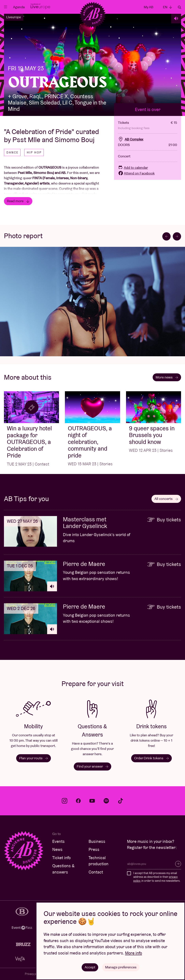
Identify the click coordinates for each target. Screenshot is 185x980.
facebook (78, 801)
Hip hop (34, 152)
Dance (13, 152)
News (57, 849)
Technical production (99, 861)
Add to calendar (133, 168)
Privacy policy (33, 974)
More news (167, 377)
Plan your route (34, 758)
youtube (92, 801)
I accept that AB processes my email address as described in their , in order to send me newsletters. (157, 877)
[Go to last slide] (166, 236)
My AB (149, 7)
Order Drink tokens (151, 758)
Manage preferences (121, 967)
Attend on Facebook (136, 173)
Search (179, 7)
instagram (64, 801)
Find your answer (92, 766)
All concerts (166, 499)
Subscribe (178, 864)
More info (134, 953)
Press (94, 849)
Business (97, 841)
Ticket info (61, 858)
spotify (106, 801)
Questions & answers (63, 869)
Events (58, 841)
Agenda (19, 7)
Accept (90, 967)
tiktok (121, 801)
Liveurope (14, 17)
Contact (96, 872)
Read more (18, 201)
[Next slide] (177, 236)
